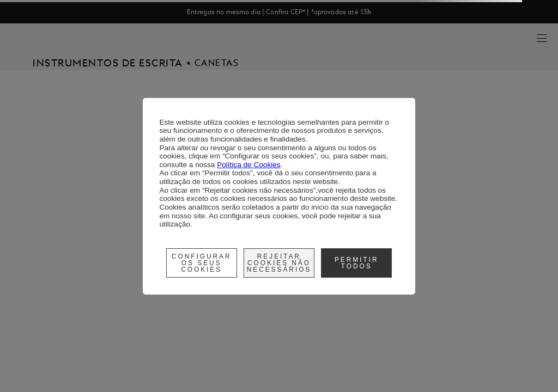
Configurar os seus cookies (202, 263)
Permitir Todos (357, 263)
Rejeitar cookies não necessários (279, 263)
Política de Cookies (248, 165)
